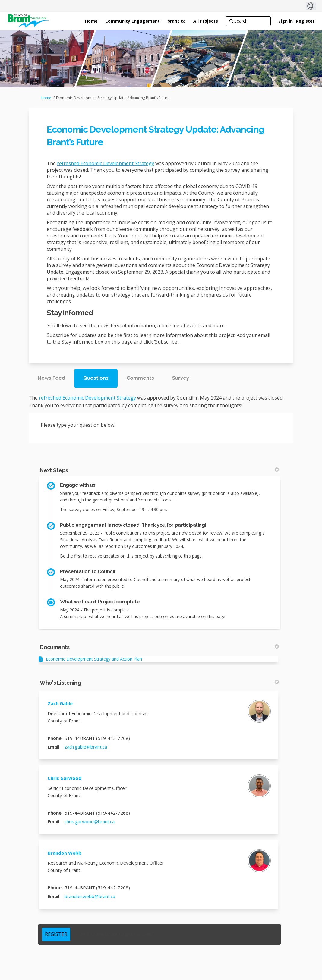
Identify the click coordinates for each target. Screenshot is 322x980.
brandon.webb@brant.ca (90, 896)
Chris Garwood (65, 778)
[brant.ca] (177, 21)
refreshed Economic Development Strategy (106, 163)
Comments (140, 378)
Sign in (286, 21)
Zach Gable (60, 703)
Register (305, 21)
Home (46, 98)
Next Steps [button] (159, 470)
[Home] (91, 21)
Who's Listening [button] (159, 683)
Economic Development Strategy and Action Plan (94, 659)
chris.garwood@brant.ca (90, 821)
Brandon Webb (65, 853)
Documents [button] (159, 647)
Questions (96, 378)
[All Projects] (206, 21)
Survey (181, 378)
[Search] (248, 21)
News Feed (51, 378)
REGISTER (56, 934)
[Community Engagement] (133, 21)
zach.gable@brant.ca (86, 747)
